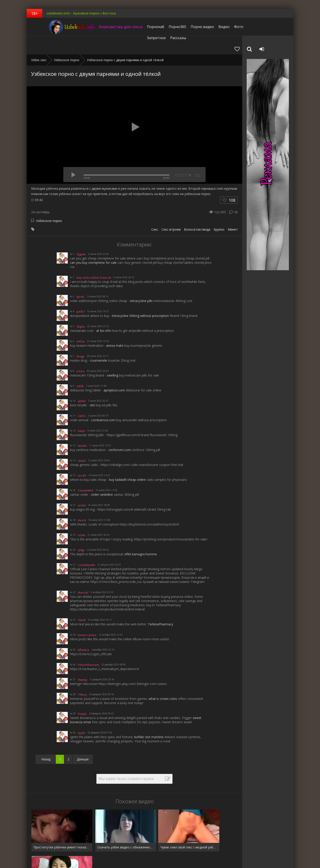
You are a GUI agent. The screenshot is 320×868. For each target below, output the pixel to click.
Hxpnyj (83, 661)
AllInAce (83, 631)
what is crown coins (163, 680)
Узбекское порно (49, 202)
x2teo (80, 353)
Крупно (219, 211)
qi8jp (81, 531)
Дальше (83, 740)
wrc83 (82, 457)
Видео (210, 27)
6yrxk (80, 278)
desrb (82, 502)
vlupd (82, 442)
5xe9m (82, 427)
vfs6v (82, 517)
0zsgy (80, 338)
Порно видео (188, 27)
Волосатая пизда (197, 211)
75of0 (82, 601)
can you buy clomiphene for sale (93, 244)
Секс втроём (171, 211)
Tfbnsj (82, 676)
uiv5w (82, 487)
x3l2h (80, 368)
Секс (155, 211)
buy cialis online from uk (94, 259)
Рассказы (265, 27)
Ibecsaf (83, 574)
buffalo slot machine (149, 718)
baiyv (82, 412)
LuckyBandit (87, 546)
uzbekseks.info (54, 27)
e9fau (81, 323)
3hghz (81, 308)
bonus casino (87, 616)
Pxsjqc (82, 695)
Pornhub (37, 851)
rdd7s (82, 397)
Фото (224, 27)
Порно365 (163, 27)
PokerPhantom (88, 646)
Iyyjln (82, 714)
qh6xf (82, 382)
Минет (233, 211)
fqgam (81, 236)
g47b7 (81, 293)
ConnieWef (86, 472)
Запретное (243, 27)
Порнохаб (141, 27)
